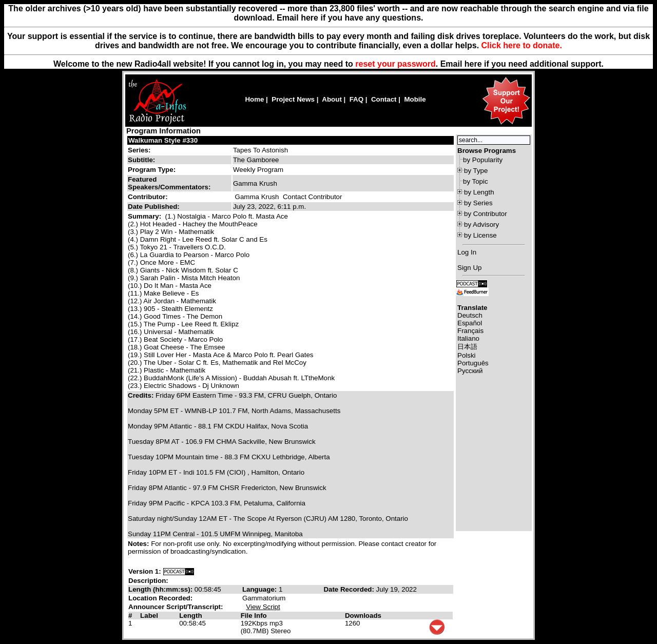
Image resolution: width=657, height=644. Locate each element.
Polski (467, 355)
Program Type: (152, 170)
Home (254, 99)
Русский (470, 371)
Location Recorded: (160, 598)
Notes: (139, 544)
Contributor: (148, 197)
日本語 (467, 347)
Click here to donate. (522, 45)
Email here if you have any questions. (350, 18)
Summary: (146, 216)
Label (149, 616)
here (473, 64)
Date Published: (154, 207)
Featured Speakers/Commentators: (169, 183)
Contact (384, 99)
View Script (263, 607)
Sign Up (469, 268)
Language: (260, 589)
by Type (476, 171)
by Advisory (481, 225)
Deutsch (470, 315)
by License (480, 235)
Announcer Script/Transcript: (176, 607)
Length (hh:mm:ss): (161, 589)
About (332, 99)
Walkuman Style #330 (163, 140)
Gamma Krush (257, 197)
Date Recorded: (350, 589)
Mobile (415, 99)
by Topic (476, 181)
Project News (293, 99)
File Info (254, 616)
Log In (467, 252)
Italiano (468, 338)
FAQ (356, 99)
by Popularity (483, 160)
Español (470, 323)
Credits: (142, 395)
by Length (479, 192)
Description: (148, 581)
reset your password (395, 64)
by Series (478, 203)
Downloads (363, 616)
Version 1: (145, 571)
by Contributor (486, 214)
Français (470, 331)
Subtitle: (141, 160)
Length (190, 616)
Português (473, 363)
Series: (139, 150)
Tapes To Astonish (260, 150)
